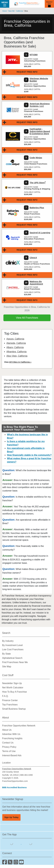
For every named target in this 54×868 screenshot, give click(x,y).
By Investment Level (12, 645)
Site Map (7, 667)
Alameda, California (16, 343)
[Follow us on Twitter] (11, 863)
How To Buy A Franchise (14, 692)
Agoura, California (15, 339)
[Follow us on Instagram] (16, 863)
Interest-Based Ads (12, 755)
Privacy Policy (9, 747)
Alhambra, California (16, 352)
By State (6, 654)
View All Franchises (27, 318)
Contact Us (8, 743)
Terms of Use (9, 751)
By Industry (8, 641)
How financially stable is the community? (29, 455)
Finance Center (10, 700)
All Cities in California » (20, 362)
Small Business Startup (14, 709)
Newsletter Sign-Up (12, 683)
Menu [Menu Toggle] (5, 4)
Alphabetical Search (12, 658)
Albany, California (15, 347)
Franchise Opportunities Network (19, 726)
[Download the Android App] (31, 843)
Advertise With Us (11, 734)
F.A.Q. (5, 696)
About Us (7, 730)
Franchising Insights (12, 738)
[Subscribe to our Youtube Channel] (22, 863)
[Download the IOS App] (12, 843)
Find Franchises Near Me (15, 662)
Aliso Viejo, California (17, 356)
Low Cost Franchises (13, 649)
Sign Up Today (11, 817)
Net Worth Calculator (13, 688)
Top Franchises (10, 705)
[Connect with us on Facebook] (5, 863)
